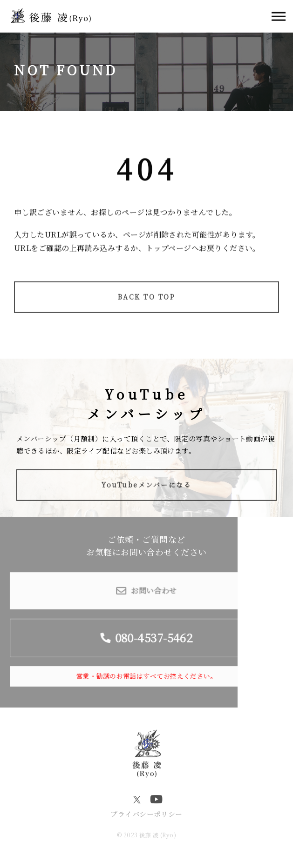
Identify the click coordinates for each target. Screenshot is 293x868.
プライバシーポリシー (146, 814)
